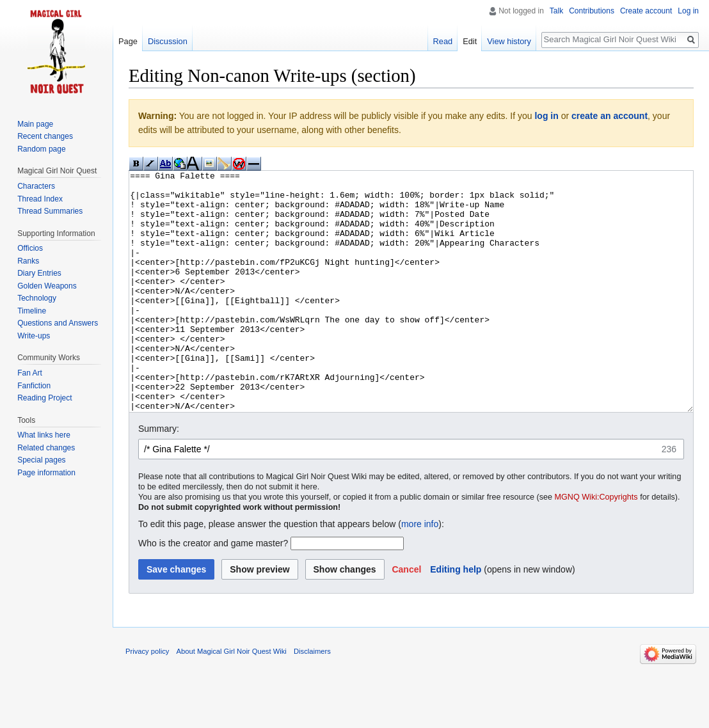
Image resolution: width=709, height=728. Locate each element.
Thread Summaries (50, 211)
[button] (406, 617)
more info (420, 572)
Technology (37, 298)
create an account (609, 116)
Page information (46, 473)
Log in (688, 11)
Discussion (168, 41)
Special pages (41, 460)
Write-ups (34, 336)
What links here (44, 435)
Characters (36, 186)
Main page (35, 124)
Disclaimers (312, 699)
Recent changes (45, 136)
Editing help (456, 617)
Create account (646, 11)
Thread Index (40, 199)
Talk (556, 11)
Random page (41, 149)
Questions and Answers (58, 323)
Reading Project (44, 398)
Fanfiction (34, 386)
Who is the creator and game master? (213, 591)
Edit (470, 41)
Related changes (46, 448)
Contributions (592, 11)
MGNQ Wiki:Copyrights (596, 545)
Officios (30, 248)
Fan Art (30, 373)
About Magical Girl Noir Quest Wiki (232, 699)
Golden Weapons (47, 286)
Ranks (28, 261)
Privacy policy (147, 699)
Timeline (32, 311)
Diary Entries (39, 273)
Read (443, 41)
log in (546, 116)
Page (128, 41)
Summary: (159, 477)
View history (509, 41)
